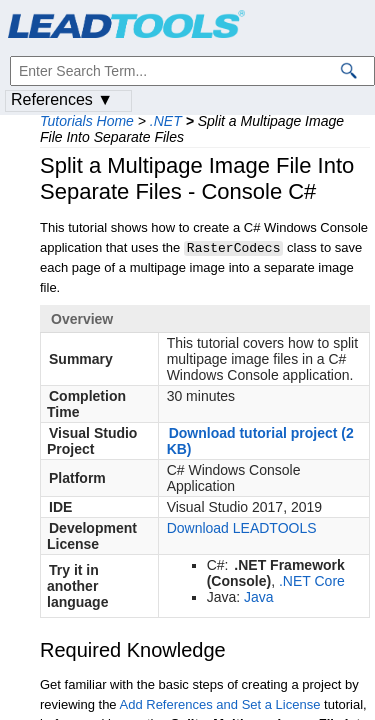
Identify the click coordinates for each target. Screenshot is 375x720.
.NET (166, 121)
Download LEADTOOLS (242, 527)
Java (259, 596)
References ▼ (62, 99)
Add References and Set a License (220, 703)
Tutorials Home (87, 121)
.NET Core (312, 580)
